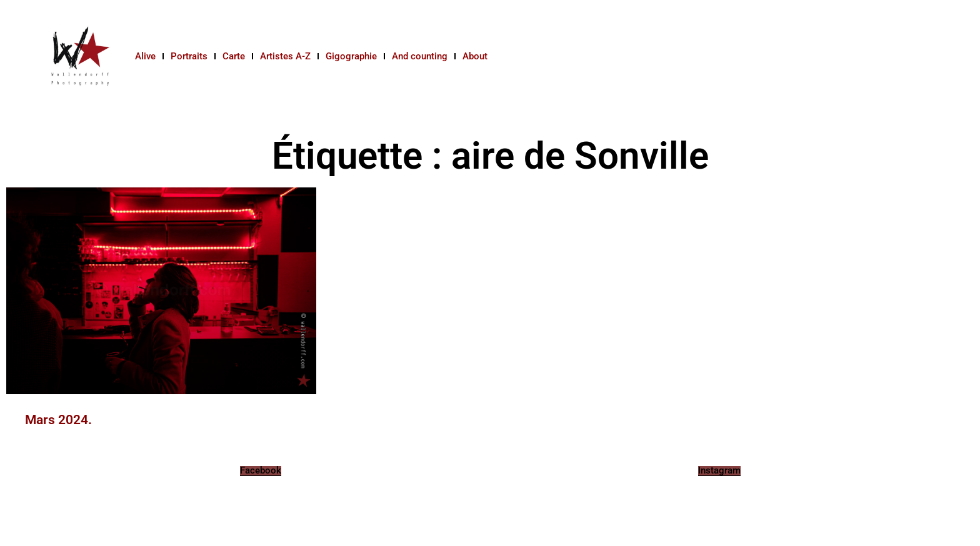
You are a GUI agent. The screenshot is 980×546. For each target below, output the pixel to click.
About (475, 56)
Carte (234, 56)
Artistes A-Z (285, 56)
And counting (420, 56)
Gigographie (351, 56)
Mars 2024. (58, 420)
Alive (145, 56)
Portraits (189, 56)
